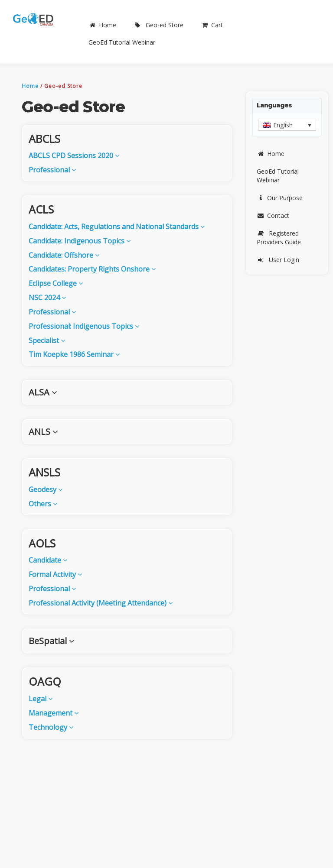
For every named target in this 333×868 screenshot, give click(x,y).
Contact (273, 215)
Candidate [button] (48, 560)
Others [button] (43, 504)
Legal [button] (41, 699)
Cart (212, 25)
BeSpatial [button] (52, 641)
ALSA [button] (43, 392)
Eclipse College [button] (56, 283)
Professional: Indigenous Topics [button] (84, 326)
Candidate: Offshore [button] (64, 255)
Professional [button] (52, 170)
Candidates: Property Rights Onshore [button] (92, 269)
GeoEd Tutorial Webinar (122, 42)
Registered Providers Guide (279, 238)
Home (102, 25)
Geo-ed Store (158, 25)
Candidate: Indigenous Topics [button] (80, 241)
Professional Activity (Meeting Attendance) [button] (101, 603)
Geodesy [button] (46, 489)
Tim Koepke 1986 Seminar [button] (74, 354)
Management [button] (54, 713)
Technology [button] (51, 727)
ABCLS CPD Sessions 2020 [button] (74, 155)
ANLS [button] (43, 432)
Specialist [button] (47, 340)
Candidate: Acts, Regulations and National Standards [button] (117, 227)
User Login (278, 260)
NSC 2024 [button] (47, 298)
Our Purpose (280, 198)
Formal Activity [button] (55, 574)
